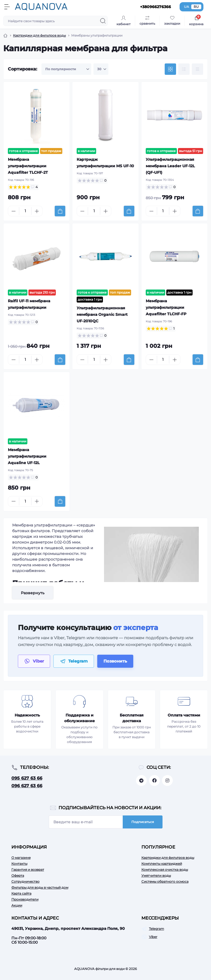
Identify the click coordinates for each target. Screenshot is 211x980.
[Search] (103, 21)
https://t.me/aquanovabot (141, 780)
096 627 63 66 (27, 786)
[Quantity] (25, 211)
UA (186, 7)
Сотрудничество (25, 881)
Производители (25, 899)
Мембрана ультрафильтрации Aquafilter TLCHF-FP (166, 307)
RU (196, 7)
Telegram (157, 929)
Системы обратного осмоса (165, 881)
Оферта (18, 875)
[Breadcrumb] (5, 36)
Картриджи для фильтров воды (168, 858)
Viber (153, 937)
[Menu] (7, 7)
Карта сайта (21, 893)
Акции (17, 905)
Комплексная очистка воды (165, 870)
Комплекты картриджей (162, 864)
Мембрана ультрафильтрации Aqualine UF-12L (27, 456)
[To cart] (60, 211)
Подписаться (143, 822)
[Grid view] (170, 69)
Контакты (19, 864)
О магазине (21, 858)
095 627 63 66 (27, 778)
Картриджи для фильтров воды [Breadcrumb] (39, 35)
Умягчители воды (156, 875)
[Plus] (37, 211)
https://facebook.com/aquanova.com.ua (154, 780)
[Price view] (197, 69)
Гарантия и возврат (28, 870)
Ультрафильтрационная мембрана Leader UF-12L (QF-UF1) (170, 166)
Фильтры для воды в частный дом (40, 887)
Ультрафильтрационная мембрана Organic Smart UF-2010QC (102, 314)
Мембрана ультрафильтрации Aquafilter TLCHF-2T (28, 166)
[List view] (184, 69)
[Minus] (14, 211)
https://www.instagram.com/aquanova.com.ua (167, 780)
